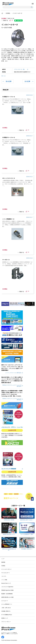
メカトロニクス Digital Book (7, 587)
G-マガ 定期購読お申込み (7, 615)
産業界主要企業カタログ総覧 (7, 597)
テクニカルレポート (6, 573)
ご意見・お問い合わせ (6, 608)
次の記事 (27, 81)
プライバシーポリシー (6, 622)
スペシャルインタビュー (7, 569)
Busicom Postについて (6, 583)
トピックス (4, 576)
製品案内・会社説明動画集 (7, 594)
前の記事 (9, 81)
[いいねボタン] (10, 20)
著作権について (5, 618)
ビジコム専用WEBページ (7, 604)
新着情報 (3, 562)
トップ (3, 559)
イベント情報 (4, 580)
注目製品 (8, 13)
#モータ (3, 76)
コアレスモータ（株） (20, 69)
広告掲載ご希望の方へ (6, 611)
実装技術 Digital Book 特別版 (7, 590)
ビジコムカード (5, 601)
